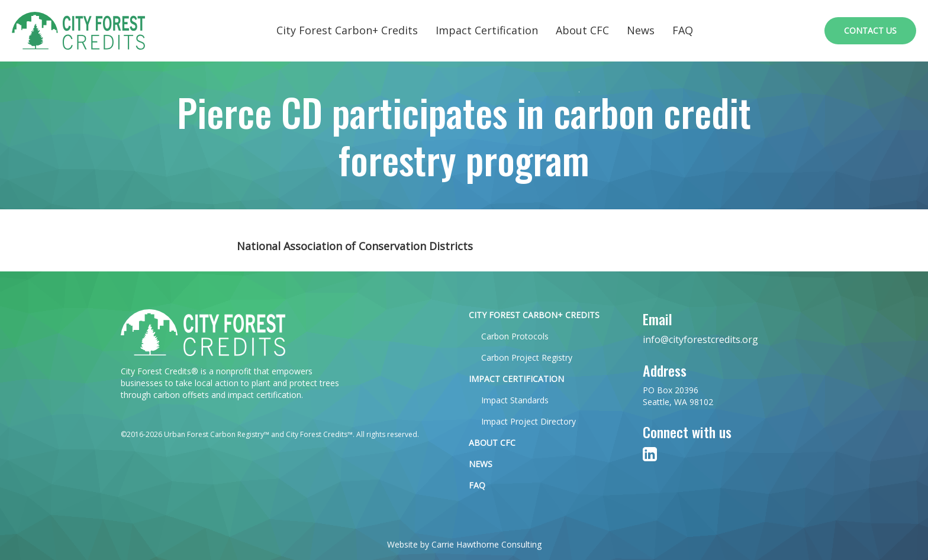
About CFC (582, 30)
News (641, 30)
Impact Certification (487, 30)
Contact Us (870, 30)
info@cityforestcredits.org (700, 339)
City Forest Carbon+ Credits (347, 30)
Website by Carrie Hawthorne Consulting (464, 544)
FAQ (683, 30)
